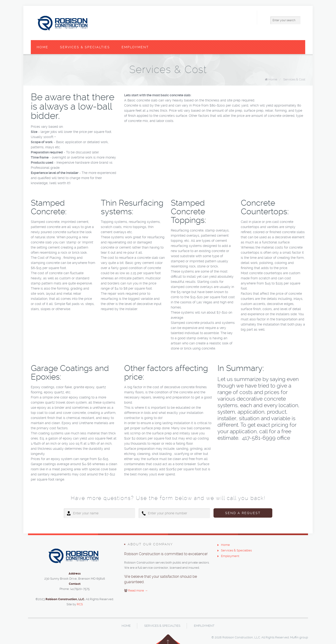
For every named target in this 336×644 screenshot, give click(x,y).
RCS (80, 604)
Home (42, 47)
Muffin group (299, 637)
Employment (135, 47)
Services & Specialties (85, 47)
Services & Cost (294, 79)
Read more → (138, 590)
